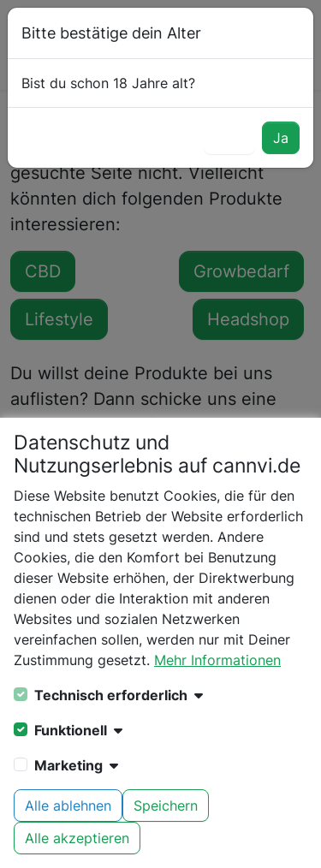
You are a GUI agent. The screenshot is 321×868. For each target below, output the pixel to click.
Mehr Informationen (217, 660)
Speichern (166, 806)
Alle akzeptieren (77, 838)
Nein (229, 138)
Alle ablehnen (68, 806)
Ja (281, 138)
